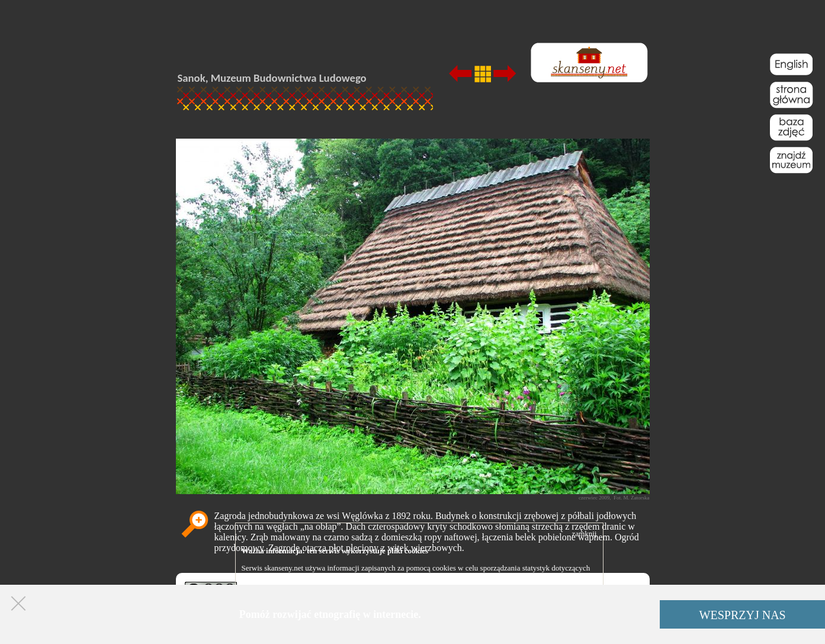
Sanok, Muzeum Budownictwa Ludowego (272, 78)
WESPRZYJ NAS (743, 615)
